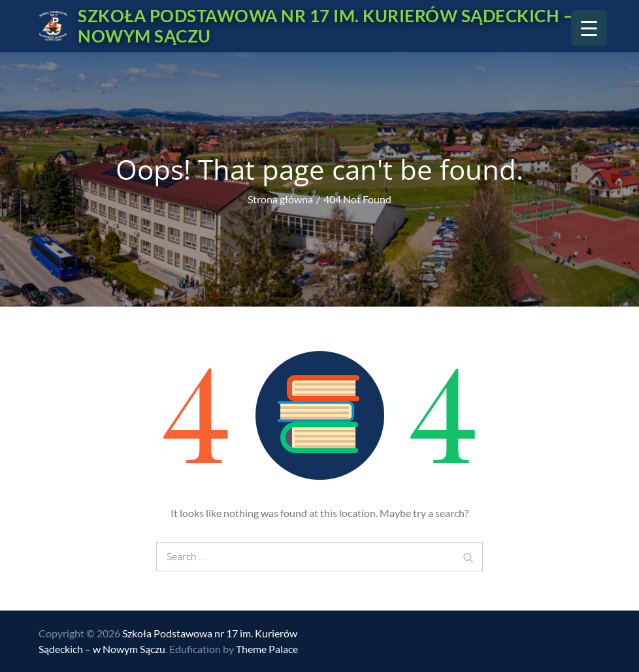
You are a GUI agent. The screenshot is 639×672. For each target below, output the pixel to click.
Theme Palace (267, 649)
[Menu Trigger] (589, 28)
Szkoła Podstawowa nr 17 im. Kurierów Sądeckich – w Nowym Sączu (336, 26)
